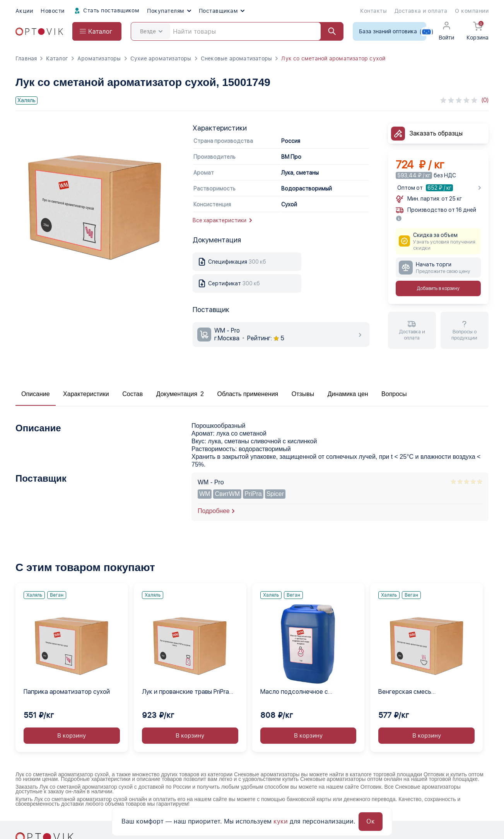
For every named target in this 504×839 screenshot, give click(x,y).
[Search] (237, 31)
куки (281, 821)
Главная (26, 58)
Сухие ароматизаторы (161, 58)
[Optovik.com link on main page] (39, 32)
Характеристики (86, 394)
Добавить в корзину (438, 288)
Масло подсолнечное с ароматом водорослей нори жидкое (301, 692)
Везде (151, 31)
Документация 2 (180, 394)
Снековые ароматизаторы (237, 58)
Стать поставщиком (106, 11)
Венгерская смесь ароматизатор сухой (408, 692)
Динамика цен (348, 394)
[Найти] (328, 31)
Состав (132, 394)
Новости (52, 11)
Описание (36, 394)
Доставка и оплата (421, 11)
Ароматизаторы (99, 58)
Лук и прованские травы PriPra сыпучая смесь (185, 692)
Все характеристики (222, 220)
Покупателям (169, 11)
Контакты (373, 11)
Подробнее (214, 511)
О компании (472, 11)
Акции (24, 11)
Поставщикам (222, 11)
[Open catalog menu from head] (97, 31)
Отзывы (303, 394)
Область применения (248, 394)
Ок (371, 821)
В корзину (72, 736)
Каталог (57, 58)
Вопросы (394, 394)
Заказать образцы (436, 133)
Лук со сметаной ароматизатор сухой (333, 58)
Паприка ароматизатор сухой (67, 692)
